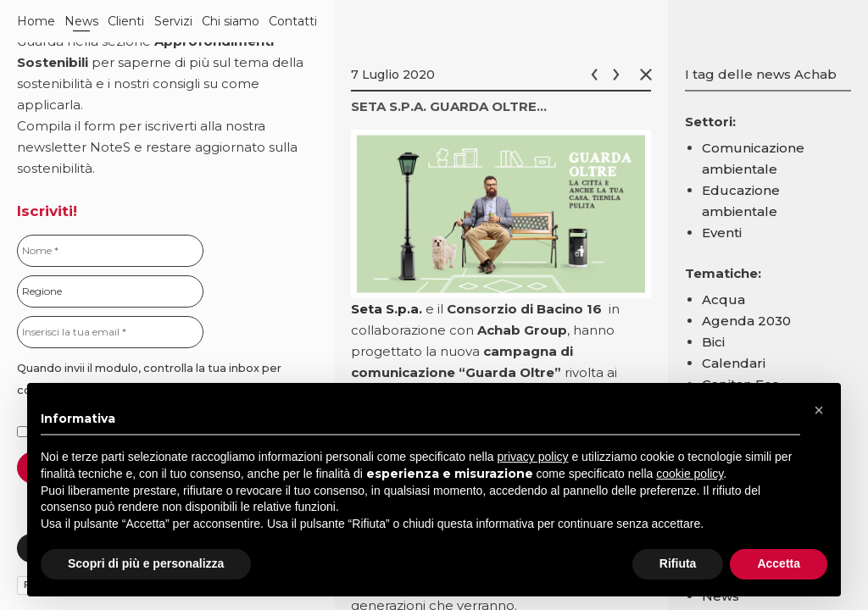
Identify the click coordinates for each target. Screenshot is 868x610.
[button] (819, 410)
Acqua (723, 299)
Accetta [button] (779, 563)
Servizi (173, 21)
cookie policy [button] (690, 474)
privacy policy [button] (533, 457)
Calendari (734, 363)
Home (36, 21)
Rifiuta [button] (678, 563)
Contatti (293, 21)
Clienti (126, 21)
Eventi (722, 233)
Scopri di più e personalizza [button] (146, 563)
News (81, 21)
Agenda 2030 (746, 321)
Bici (713, 342)
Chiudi (649, 75)
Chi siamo (231, 21)
